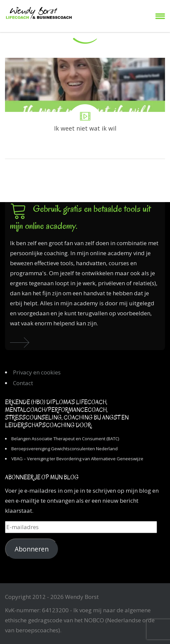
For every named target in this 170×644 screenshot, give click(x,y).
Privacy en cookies (37, 372)
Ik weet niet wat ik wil (85, 108)
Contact (23, 383)
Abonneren (32, 549)
